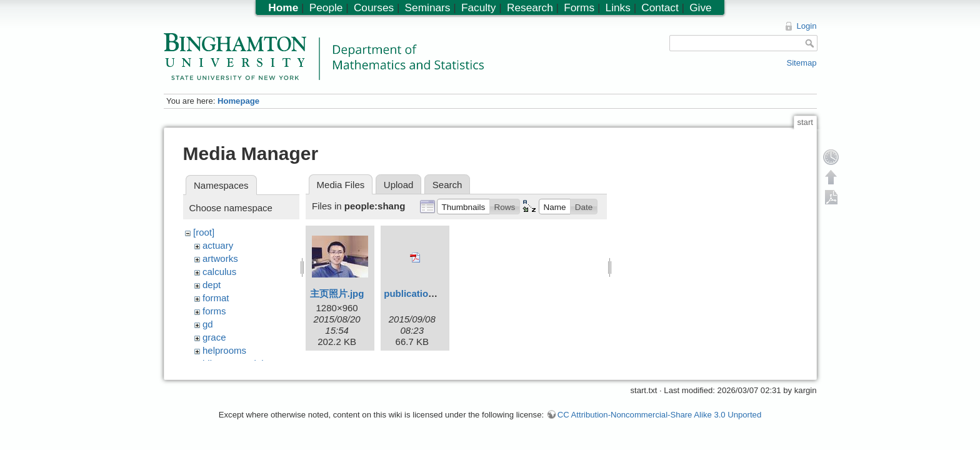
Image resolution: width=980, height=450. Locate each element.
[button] (463, 206)
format (216, 298)
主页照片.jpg (337, 293)
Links (618, 7)
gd (208, 324)
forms (214, 311)
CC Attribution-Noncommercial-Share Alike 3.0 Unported (659, 421)
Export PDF (831, 197)
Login (806, 26)
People (326, 7)
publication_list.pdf (427, 293)
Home (283, 7)
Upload (399, 185)
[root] (204, 232)
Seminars (428, 7)
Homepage (238, 101)
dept (212, 285)
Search (447, 185)
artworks (220, 258)
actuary (218, 245)
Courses (374, 7)
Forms (579, 7)
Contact (660, 7)
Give (700, 7)
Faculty (479, 7)
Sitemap (801, 63)
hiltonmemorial (233, 363)
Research (530, 7)
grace (214, 337)
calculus (219, 272)
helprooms (224, 350)
